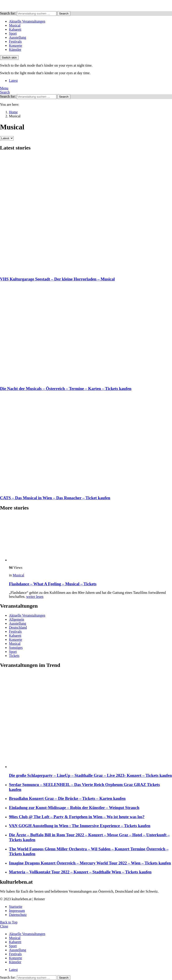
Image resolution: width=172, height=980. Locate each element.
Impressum (17, 911)
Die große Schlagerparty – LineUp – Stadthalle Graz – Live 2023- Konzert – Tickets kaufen (90, 775)
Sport (13, 33)
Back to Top (9, 922)
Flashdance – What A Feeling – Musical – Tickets (53, 584)
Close (4, 926)
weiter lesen (35, 597)
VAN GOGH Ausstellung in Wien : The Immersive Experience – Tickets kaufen (80, 826)
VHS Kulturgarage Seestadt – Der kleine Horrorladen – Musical (57, 279)
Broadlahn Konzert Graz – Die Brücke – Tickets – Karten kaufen (67, 798)
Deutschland (18, 627)
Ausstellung (17, 37)
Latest (13, 81)
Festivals (15, 41)
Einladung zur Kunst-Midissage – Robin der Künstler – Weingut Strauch (74, 808)
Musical (15, 25)
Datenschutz (18, 915)
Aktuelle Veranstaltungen (27, 21)
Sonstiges (16, 648)
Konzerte (16, 45)
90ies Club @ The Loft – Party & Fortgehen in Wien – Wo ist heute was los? (77, 817)
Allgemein (17, 619)
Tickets (14, 656)
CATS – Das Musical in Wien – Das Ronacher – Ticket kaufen (55, 498)
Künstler (15, 50)
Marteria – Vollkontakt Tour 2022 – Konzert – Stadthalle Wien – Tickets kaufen (80, 872)
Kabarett (15, 29)
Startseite (16, 907)
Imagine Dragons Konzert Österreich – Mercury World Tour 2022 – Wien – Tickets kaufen (90, 863)
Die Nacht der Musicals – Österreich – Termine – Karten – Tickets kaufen (66, 389)
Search (64, 14)
